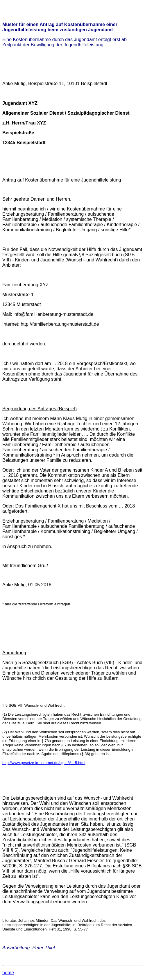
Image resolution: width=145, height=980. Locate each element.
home (8, 973)
